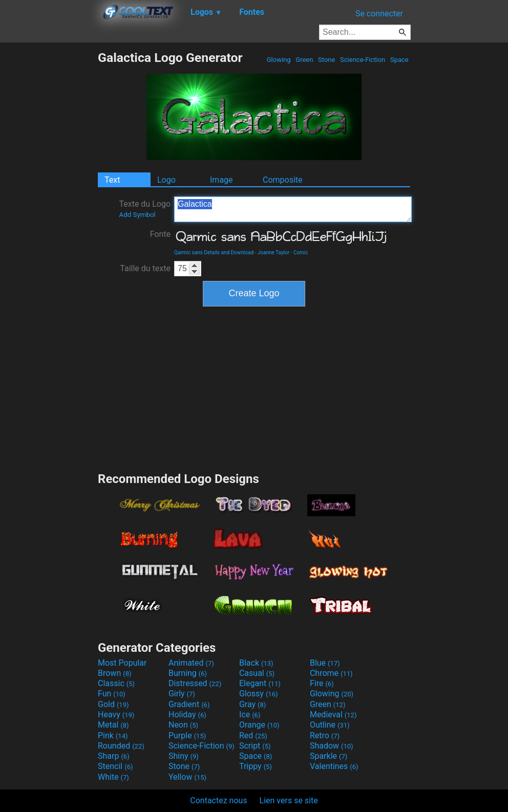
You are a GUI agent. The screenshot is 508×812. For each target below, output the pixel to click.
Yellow (187, 777)
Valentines (334, 766)
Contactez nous (218, 800)
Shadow (332, 746)
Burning (188, 673)
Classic (116, 683)
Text (112, 180)
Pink (113, 736)
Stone (327, 60)
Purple (187, 736)
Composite (283, 180)
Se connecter (379, 14)
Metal (113, 725)
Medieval (333, 715)
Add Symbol (137, 215)
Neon (183, 725)
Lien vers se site (289, 800)
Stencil (115, 766)
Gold (113, 704)
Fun (112, 694)
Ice (250, 715)
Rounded (121, 746)
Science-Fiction (363, 60)
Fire (322, 683)
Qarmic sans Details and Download (214, 253)
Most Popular (122, 663)
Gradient (189, 704)
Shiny (184, 756)
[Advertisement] (49, 204)
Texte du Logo (145, 209)
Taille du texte (145, 268)
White (113, 777)
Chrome (331, 673)
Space (399, 60)
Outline (330, 725)
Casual (257, 673)
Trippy (256, 766)
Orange (259, 725)
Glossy (259, 694)
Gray (252, 704)
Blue (325, 663)
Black (256, 663)
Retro (325, 736)
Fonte (160, 234)
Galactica (293, 209)
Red (253, 736)
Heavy (116, 715)
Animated (191, 663)
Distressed (195, 683)
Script (255, 746)
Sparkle (329, 756)
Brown (114, 673)
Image (221, 180)
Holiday (187, 715)
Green (304, 60)
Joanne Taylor (273, 253)
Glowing (279, 60)
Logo (166, 180)
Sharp (114, 756)
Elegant (260, 683)
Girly (182, 694)
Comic (301, 253)
